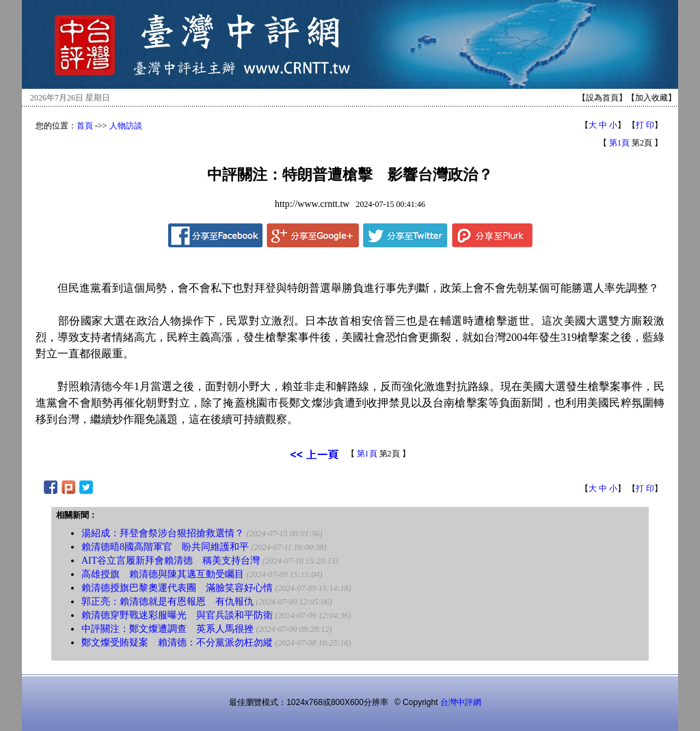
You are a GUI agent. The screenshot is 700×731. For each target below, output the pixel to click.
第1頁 (619, 143)
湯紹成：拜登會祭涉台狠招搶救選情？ (163, 533)
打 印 (645, 125)
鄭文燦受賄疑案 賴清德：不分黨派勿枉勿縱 (177, 643)
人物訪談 (126, 126)
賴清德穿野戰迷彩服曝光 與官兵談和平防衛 (177, 615)
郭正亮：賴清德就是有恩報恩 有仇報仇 (167, 602)
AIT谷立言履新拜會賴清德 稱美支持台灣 (171, 561)
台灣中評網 (461, 702)
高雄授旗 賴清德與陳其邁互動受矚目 (163, 574)
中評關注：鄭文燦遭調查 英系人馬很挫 (167, 629)
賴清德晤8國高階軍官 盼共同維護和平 (165, 547)
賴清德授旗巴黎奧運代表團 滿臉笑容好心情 (177, 588)
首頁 (85, 126)
